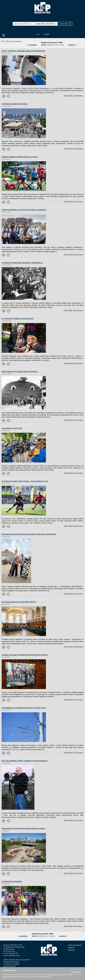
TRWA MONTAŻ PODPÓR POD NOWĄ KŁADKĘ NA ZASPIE (23, 829)
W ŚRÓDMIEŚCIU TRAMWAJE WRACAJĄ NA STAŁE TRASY (24, 708)
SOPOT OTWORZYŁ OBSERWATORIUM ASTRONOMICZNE (23, 51)
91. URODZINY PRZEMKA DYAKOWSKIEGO (18, 319)
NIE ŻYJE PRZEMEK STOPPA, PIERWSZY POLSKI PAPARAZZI (25, 761)
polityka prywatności (75, 945)
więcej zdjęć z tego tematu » (74, 96)
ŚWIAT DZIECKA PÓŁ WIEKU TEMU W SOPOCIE (19, 372)
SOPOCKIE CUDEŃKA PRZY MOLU (15, 104)
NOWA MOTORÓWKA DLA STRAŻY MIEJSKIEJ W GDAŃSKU (24, 210)
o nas (38, 34)
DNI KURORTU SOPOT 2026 (12, 428)
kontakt (47, 34)
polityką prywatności (54, 975)
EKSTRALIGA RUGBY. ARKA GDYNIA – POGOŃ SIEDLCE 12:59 (25, 481)
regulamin (71, 948)
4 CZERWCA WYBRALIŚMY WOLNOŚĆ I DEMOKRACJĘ (22, 263)
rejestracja (71, 950)
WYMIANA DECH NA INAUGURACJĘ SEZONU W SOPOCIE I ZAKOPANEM (29, 534)
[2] (50, 45)
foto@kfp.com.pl (14, 955)
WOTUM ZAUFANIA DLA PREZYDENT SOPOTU (19, 602)
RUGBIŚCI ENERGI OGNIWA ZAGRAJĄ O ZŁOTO (20, 157)
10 (63, 45)
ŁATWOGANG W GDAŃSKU (12, 882)
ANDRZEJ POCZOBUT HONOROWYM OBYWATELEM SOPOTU (25, 655)
